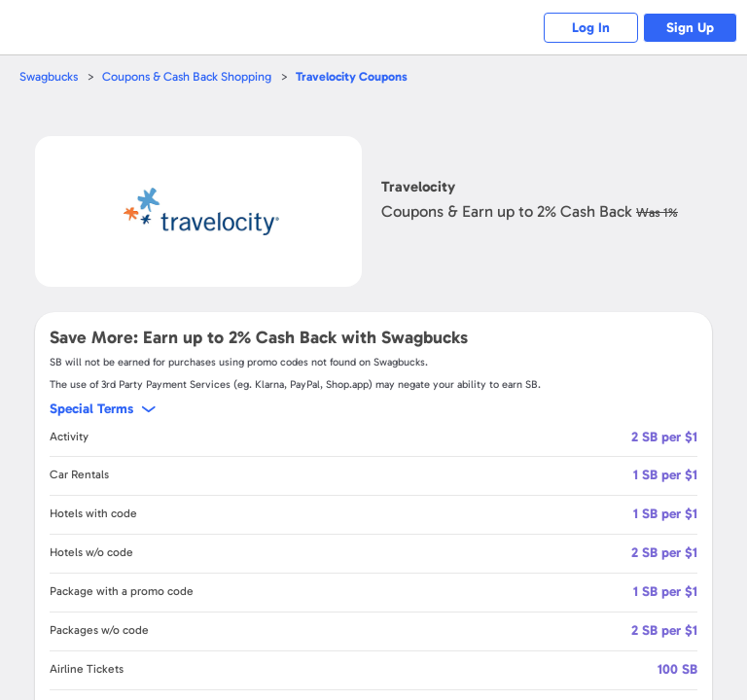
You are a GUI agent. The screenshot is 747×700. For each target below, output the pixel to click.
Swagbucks (50, 76)
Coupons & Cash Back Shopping (190, 76)
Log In (587, 28)
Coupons (358, 76)
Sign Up (689, 28)
